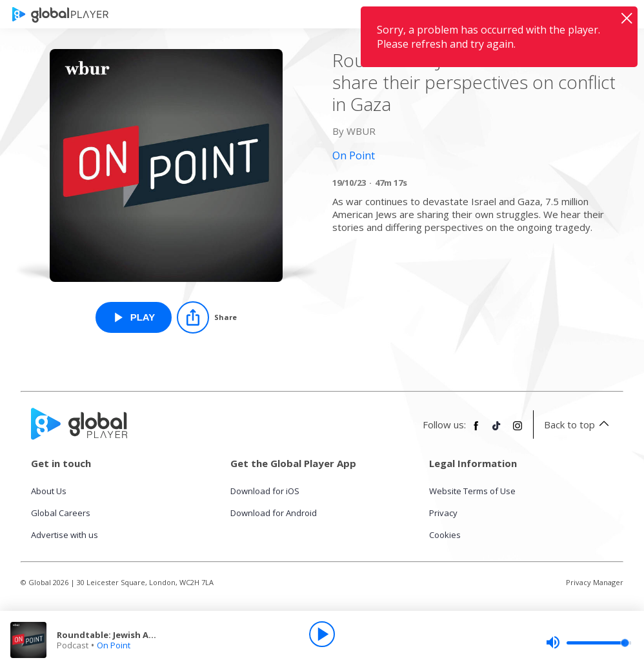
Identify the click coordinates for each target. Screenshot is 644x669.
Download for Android (274, 513)
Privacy (443, 513)
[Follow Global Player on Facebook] (476, 431)
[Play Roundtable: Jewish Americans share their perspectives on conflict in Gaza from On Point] (134, 317)
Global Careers (61, 513)
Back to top (579, 424)
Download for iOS (265, 491)
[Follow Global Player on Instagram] (518, 431)
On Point (114, 645)
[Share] (207, 317)
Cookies (445, 535)
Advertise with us (65, 535)
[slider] (589, 643)
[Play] (322, 634)
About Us (49, 491)
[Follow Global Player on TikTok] (497, 431)
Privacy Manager (595, 582)
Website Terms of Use (472, 491)
